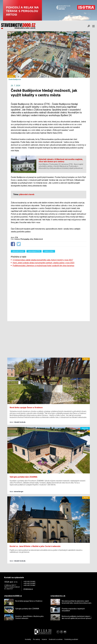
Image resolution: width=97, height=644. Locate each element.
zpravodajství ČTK (34, 251)
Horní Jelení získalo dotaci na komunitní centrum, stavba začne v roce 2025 (43, 263)
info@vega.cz (28, 589)
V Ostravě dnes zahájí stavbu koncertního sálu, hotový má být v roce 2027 (43, 260)
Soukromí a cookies (56, 639)
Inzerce (44, 639)
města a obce (49, 251)
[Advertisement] (49, 293)
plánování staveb (18, 251)
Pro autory (36, 639)
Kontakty (28, 639)
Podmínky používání (71, 639)
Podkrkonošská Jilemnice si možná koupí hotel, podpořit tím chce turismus (43, 266)
